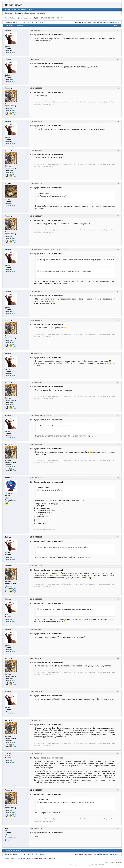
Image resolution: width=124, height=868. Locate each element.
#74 (118, 790)
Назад (15, 22)
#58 (118, 249)
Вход (30, 10)
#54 (118, 121)
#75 (118, 828)
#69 (118, 629)
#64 (118, 445)
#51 (118, 30)
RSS (118, 26)
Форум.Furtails (14, 5)
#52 (118, 59)
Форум (14, 10)
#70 (118, 658)
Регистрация (23, 10)
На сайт (7, 10)
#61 (118, 353)
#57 (118, 216)
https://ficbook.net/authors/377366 (44, 530)
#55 (118, 150)
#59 (118, 291)
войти (100, 22)
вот (37, 836)
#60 (118, 320)
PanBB (120, 862)
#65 (118, 478)
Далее (42, 22)
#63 (118, 416)
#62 (118, 382)
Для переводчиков (24, 18)
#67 (118, 566)
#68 (118, 599)
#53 (118, 88)
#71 (118, 692)
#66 (118, 537)
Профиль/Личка (10, 53)
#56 (118, 184)
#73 (118, 754)
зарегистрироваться (112, 22)
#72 (118, 720)
